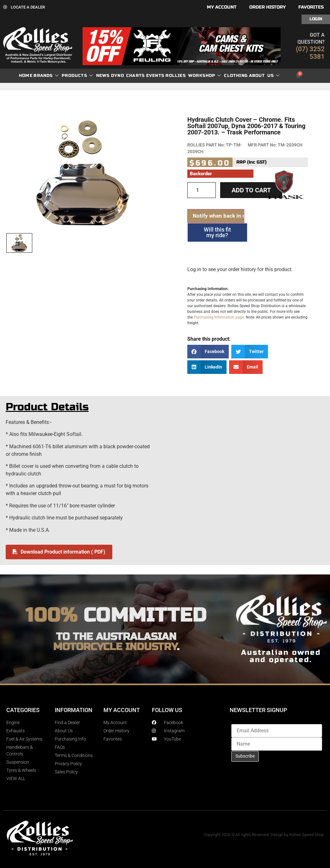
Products (77, 76)
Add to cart (251, 190)
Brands (46, 76)
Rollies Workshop (193, 76)
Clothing (236, 76)
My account (222, 7)
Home (26, 76)
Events (155, 76)
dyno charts (128, 76)
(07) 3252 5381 (310, 53)
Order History (268, 7)
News (103, 76)
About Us (265, 76)
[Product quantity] (202, 190)
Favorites (311, 7)
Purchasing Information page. (219, 317)
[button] (208, 352)
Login (316, 19)
